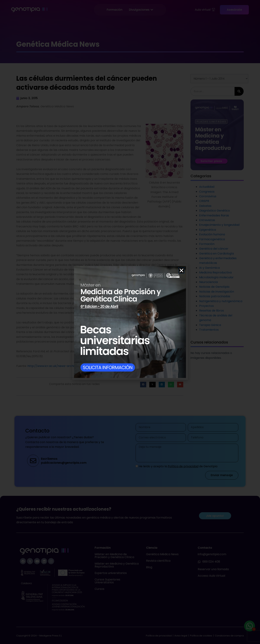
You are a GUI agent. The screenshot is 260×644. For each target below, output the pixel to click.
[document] (130, 322)
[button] (181, 271)
